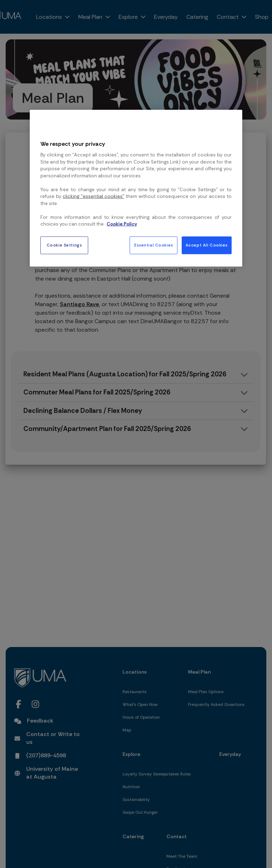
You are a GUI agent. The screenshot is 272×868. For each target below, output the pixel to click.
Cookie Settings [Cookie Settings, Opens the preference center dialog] (64, 245)
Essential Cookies (154, 245)
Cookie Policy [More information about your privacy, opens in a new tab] (122, 224)
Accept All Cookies (207, 245)
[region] (136, 188)
